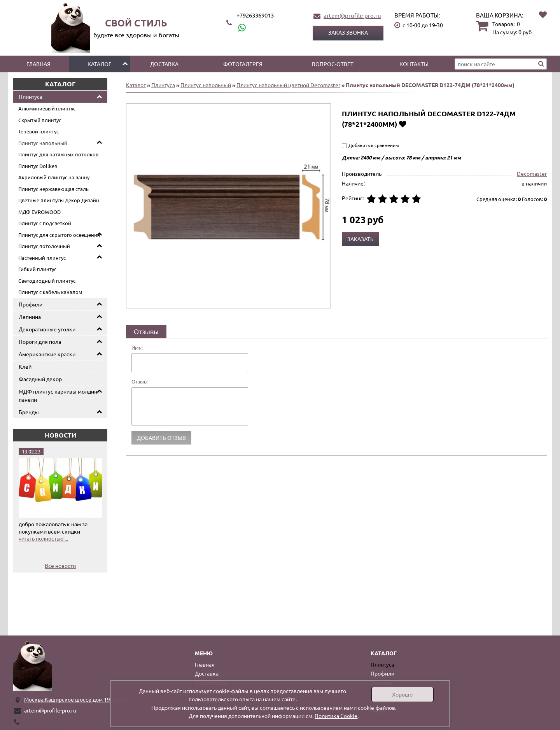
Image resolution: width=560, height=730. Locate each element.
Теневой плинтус (38, 131)
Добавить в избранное (402, 124)
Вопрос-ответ (333, 64)
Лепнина (30, 317)
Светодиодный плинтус (47, 281)
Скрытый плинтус (40, 120)
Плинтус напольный (43, 143)
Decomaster (532, 173)
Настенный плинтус (42, 258)
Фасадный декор (40, 379)
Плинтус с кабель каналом (50, 292)
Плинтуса (31, 96)
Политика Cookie (336, 716)
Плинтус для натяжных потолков (58, 154)
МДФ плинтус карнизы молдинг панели (59, 395)
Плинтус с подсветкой (45, 223)
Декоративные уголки (47, 329)
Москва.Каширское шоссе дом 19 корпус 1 (79, 699)
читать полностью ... (43, 538)
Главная (38, 64)
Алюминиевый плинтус (47, 108)
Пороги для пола (40, 341)
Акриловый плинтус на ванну (54, 177)
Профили (31, 304)
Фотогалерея (243, 64)
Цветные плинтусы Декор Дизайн (59, 200)
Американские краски (47, 354)
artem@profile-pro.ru (352, 15)
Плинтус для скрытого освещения (59, 235)
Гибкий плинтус (37, 269)
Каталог (99, 64)
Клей (25, 366)
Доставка (164, 64)
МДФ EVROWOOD (39, 212)
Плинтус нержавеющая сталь (53, 189)
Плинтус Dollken (38, 166)
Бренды (29, 412)
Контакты (414, 64)
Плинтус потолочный (44, 246)
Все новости (60, 565)
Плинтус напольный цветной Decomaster (288, 85)
